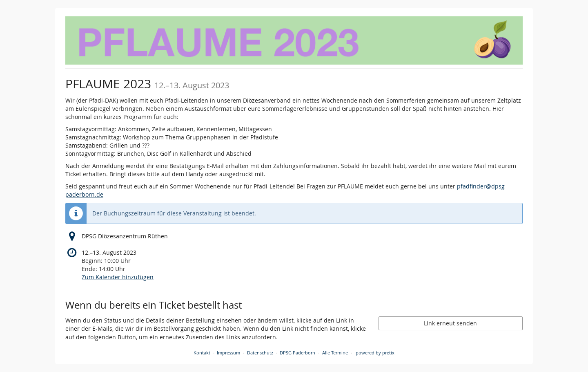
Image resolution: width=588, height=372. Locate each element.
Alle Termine (335, 353)
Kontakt (202, 353)
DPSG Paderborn (297, 353)
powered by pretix (375, 353)
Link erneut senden (450, 323)
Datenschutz (260, 353)
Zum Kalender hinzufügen (118, 277)
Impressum (228, 353)
